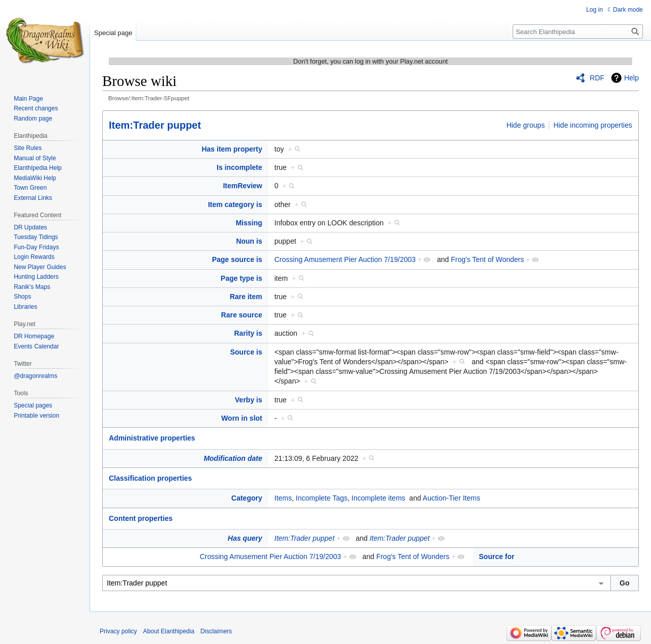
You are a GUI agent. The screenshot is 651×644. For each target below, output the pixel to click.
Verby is (249, 400)
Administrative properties (152, 438)
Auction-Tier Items (451, 498)
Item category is (235, 204)
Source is (246, 352)
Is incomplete (239, 167)
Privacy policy (118, 631)
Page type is (242, 278)
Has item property (232, 149)
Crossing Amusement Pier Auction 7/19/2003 (345, 259)
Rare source (242, 315)
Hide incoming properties (593, 125)
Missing (249, 223)
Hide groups (526, 125)
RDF (597, 78)
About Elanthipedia (169, 631)
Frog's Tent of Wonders (487, 259)
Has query (245, 538)
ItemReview (242, 186)
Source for (497, 557)
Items (283, 498)
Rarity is (248, 333)
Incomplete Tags (322, 498)
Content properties (141, 518)
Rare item (246, 297)
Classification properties (150, 478)
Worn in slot (242, 418)
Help (631, 78)
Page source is (237, 259)
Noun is (249, 241)
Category (247, 498)
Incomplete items (378, 498)
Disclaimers (216, 631)
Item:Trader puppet (155, 125)
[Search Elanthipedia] (578, 32)
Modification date (233, 458)
